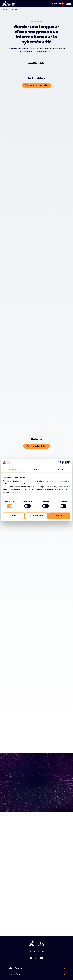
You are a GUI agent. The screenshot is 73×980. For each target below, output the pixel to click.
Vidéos (42, 63)
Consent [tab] (13, 469)
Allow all (59, 516)
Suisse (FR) (58, 3)
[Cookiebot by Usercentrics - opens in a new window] (60, 462)
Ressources (15, 10)
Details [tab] (36, 469)
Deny (14, 516)
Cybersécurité (15, 968)
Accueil (6, 10)
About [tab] (60, 469)
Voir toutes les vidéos (36, 446)
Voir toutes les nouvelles (37, 85)
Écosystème (14, 974)
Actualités (32, 63)
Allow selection (36, 516)
